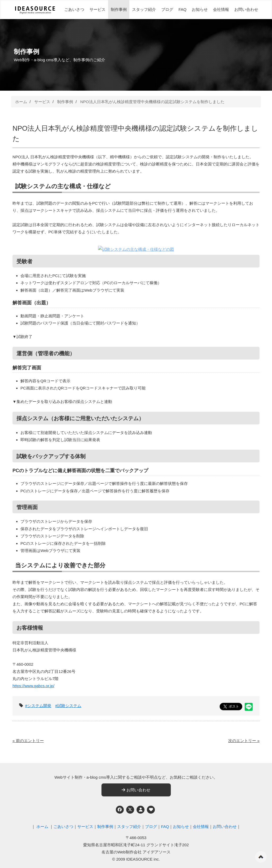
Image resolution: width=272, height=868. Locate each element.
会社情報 (221, 9)
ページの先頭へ (261, 857)
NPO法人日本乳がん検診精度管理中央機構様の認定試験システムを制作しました (152, 102)
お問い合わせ (246, 9)
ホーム (21, 102)
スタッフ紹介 (144, 9)
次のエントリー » (244, 741)
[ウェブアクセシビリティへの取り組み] (151, 810)
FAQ (182, 9)
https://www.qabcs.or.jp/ (33, 686)
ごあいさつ (74, 9)
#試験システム (68, 706)
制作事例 (119, 9)
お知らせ (200, 9)
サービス (97, 9)
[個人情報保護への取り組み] (141, 810)
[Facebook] (120, 810)
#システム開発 (38, 706)
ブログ (167, 9)
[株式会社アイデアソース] (35, 10)
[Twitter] (130, 810)
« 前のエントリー (28, 741)
